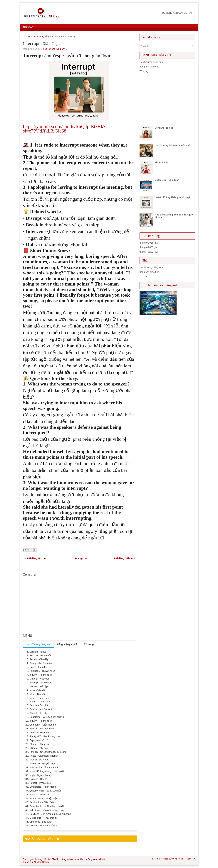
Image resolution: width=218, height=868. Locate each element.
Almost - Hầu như (39, 713)
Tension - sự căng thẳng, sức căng (48, 752)
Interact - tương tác (40, 795)
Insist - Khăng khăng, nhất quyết (47, 771)
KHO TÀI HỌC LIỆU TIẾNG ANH (42, 839)
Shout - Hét (161, 163)
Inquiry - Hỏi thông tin (41, 675)
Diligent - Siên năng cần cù (44, 826)
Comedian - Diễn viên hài (43, 725)
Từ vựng (144, 71)
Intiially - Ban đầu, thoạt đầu (44, 767)
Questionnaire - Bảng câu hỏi (45, 791)
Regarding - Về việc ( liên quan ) (47, 717)
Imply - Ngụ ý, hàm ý (41, 775)
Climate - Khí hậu (39, 748)
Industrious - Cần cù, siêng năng (47, 810)
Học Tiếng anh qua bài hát (176, 13)
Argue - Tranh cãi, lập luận (43, 798)
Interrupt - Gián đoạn (41, 44)
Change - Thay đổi (39, 744)
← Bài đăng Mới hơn (36, 558)
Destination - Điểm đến (42, 802)
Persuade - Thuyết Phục (42, 763)
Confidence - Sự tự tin (41, 709)
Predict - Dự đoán (39, 760)
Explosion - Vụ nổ (39, 740)
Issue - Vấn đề (37, 690)
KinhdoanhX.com (188, 859)
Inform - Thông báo (40, 702)
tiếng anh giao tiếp (149, 67)
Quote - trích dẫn (38, 667)
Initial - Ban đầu (38, 694)
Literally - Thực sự (39, 732)
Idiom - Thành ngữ (39, 698)
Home (27, 36)
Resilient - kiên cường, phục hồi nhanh (50, 814)
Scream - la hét (38, 652)
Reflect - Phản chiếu (40, 783)
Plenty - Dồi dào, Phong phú (45, 736)
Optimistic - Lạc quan (41, 822)
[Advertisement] (80, 605)
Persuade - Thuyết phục (42, 671)
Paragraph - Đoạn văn (41, 663)
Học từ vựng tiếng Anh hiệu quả (172, 145)
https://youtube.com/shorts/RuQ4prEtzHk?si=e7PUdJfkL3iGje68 (64, 129)
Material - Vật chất (39, 679)
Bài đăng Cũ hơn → (125, 558)
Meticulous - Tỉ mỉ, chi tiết (43, 818)
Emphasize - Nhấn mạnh (43, 787)
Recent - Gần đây (39, 659)
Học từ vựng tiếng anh (43, 36)
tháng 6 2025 (146, 247)
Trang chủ (30, 27)
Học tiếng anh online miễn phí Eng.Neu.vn (78, 859)
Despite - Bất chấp (39, 705)
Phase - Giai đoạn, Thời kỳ (44, 756)
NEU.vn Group (41, 862)
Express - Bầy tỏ (38, 779)
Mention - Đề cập (39, 686)
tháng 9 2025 (146, 243)
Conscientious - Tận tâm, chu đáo (47, 806)
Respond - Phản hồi (40, 655)
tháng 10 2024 (147, 252)
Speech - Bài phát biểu (42, 729)
